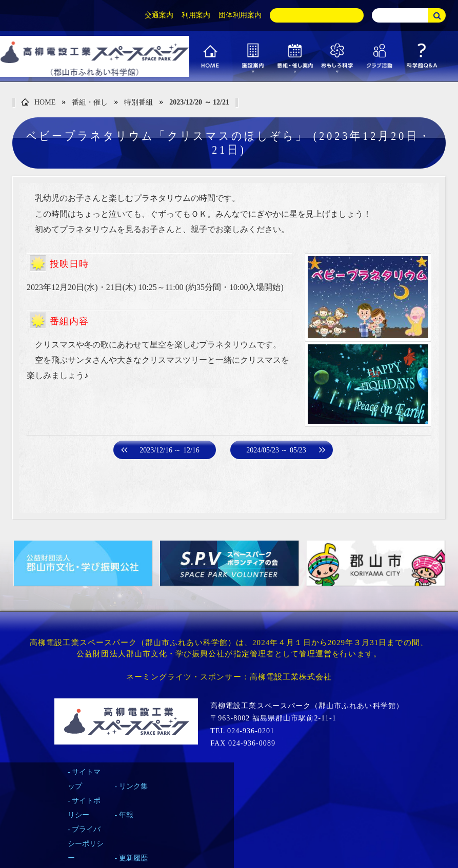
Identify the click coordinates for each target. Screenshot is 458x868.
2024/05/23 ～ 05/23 (276, 450)
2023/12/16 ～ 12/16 (170, 450)
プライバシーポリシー (86, 844)
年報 (126, 815)
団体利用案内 (240, 15)
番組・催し (90, 102)
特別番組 (138, 102)
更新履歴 (133, 858)
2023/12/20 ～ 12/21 (199, 102)
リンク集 (133, 786)
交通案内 (159, 15)
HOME (38, 103)
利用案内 (196, 15)
